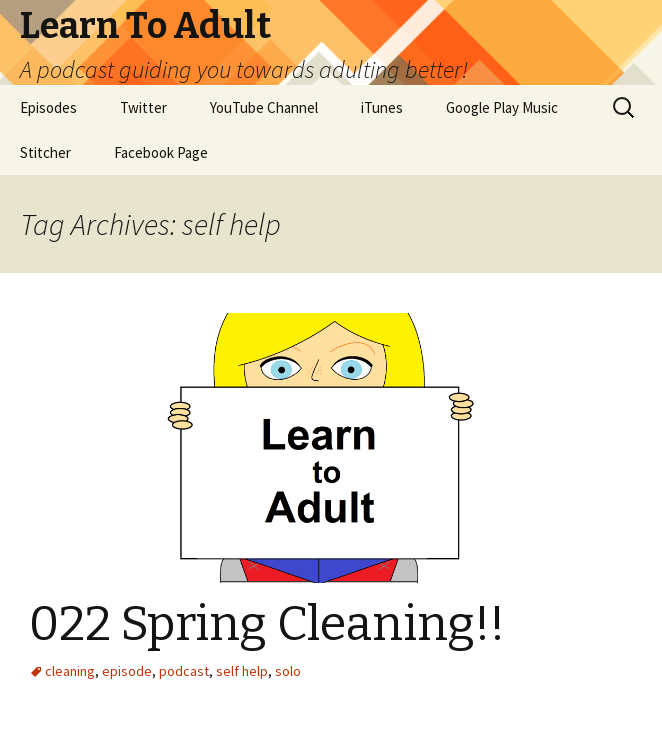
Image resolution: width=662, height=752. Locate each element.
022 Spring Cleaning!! (267, 624)
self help (242, 671)
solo (288, 671)
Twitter (143, 107)
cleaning (70, 671)
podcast (184, 671)
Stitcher (45, 152)
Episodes (48, 107)
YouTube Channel (264, 107)
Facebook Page (161, 152)
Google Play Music (502, 107)
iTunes (382, 107)
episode (127, 671)
